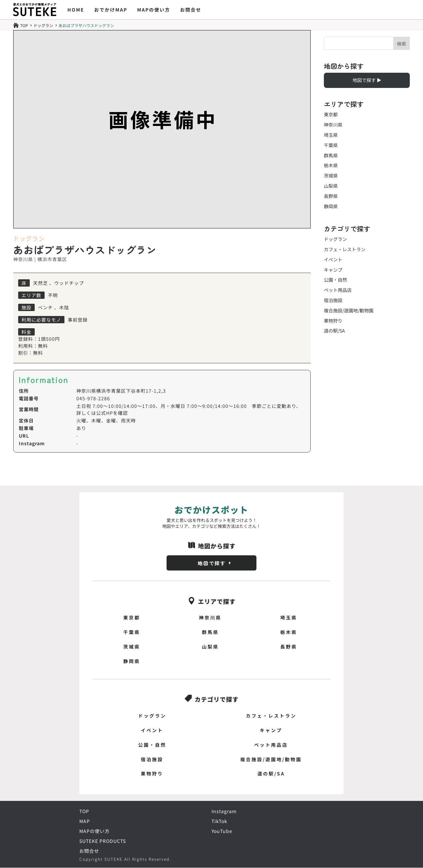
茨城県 (331, 176)
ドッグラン (43, 25)
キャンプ (333, 270)
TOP (84, 811)
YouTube (222, 831)
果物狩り (333, 321)
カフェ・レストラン (345, 249)
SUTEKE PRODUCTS (103, 841)
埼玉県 (331, 135)
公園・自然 (335, 280)
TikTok (219, 821)
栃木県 (331, 165)
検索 (402, 44)
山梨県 (331, 186)
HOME (76, 10)
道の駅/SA (334, 331)
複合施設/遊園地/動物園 (349, 310)
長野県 (331, 196)
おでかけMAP (111, 10)
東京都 (331, 114)
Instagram (224, 811)
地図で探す (211, 563)
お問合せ (191, 10)
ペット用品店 (338, 290)
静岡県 (331, 206)
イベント (333, 259)
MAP (85, 821)
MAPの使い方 (154, 10)
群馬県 (331, 155)
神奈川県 (333, 125)
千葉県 (331, 145)
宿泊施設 (333, 300)
